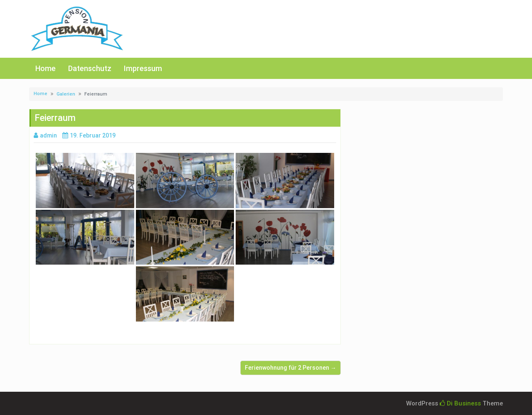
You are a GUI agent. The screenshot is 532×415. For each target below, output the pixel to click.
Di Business (460, 403)
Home (46, 68)
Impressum (143, 68)
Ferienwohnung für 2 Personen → (291, 368)
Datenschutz (90, 68)
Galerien (66, 94)
